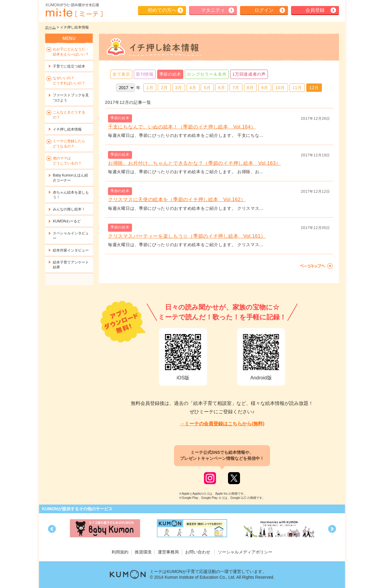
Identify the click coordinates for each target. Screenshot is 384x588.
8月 (250, 88)
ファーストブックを (71, 98)
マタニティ (213, 10)
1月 (150, 88)
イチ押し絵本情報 (67, 129)
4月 (193, 88)
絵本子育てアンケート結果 (71, 265)
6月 (222, 88)
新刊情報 (145, 74)
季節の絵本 (170, 74)
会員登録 (315, 10)
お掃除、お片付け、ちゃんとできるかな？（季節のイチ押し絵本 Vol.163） (194, 163)
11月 (297, 88)
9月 (265, 88)
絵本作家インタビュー (71, 250)
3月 (179, 88)
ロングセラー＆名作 (207, 74)
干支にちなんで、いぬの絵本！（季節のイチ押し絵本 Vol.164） (182, 127)
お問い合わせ (198, 552)
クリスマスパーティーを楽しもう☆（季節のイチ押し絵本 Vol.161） (187, 236)
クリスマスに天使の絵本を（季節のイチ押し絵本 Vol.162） (177, 199)
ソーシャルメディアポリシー (245, 552)
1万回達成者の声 (249, 74)
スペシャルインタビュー (71, 236)
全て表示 (121, 74)
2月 (164, 88)
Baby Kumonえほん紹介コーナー (70, 178)
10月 (280, 88)
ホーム (50, 27)
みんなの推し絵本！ (69, 209)
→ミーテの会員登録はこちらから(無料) (222, 424)
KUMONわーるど (67, 221)
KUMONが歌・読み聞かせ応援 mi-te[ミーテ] (74, 10)
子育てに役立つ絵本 (69, 66)
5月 (207, 88)
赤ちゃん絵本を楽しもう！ (71, 195)
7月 (236, 88)
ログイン (264, 10)
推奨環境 (143, 552)
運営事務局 (168, 552)
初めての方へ (162, 10)
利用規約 (120, 552)
